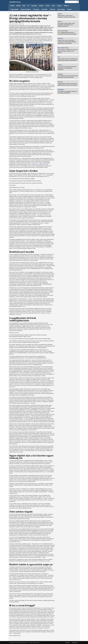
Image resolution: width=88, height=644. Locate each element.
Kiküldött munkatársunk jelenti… (39, 13)
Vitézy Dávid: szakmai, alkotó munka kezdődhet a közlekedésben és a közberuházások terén (66, 25)
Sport (53, 6)
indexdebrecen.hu (15, 2)
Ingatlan (69, 9)
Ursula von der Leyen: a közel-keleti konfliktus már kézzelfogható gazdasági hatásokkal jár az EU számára (67, 42)
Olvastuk (60, 82)
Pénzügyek (36, 9)
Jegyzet (59, 6)
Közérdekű (44, 9)
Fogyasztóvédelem (26, 9)
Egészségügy (61, 9)
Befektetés (61, 89)
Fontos (60, 21)
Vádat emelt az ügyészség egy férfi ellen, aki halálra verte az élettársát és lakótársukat (67, 68)
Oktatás (41, 6)
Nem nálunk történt (63, 48)
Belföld (18, 6)
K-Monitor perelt (34, 164)
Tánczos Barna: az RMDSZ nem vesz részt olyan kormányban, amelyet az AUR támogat (68, 51)
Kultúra (48, 6)
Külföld (12, 6)
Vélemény (60, 38)
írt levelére (20, 216)
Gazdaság (34, 6)
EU (28, 6)
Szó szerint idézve (14, 24)
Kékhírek (66, 6)
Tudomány (52, 9)
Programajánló (14, 9)
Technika (25, 13)
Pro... (59, 57)
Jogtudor (60, 74)
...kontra (60, 65)
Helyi (24, 6)
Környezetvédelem (16, 13)
